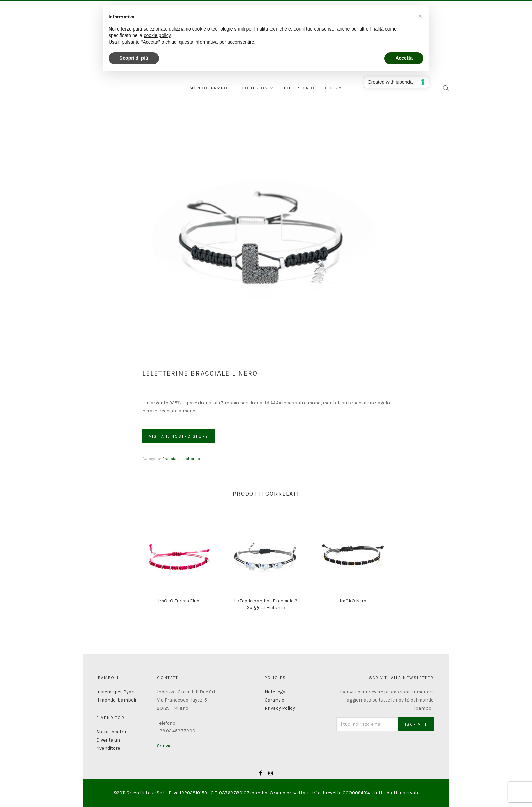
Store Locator (111, 732)
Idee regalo (299, 88)
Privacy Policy (280, 708)
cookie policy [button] (157, 35)
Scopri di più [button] (134, 58)
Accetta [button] (404, 58)
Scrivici (165, 746)
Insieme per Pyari (115, 692)
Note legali (276, 692)
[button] (420, 16)
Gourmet (337, 88)
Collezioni (255, 88)
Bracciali (170, 459)
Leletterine (190, 459)
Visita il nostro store (179, 436)
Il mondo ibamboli (208, 88)
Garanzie (274, 700)
